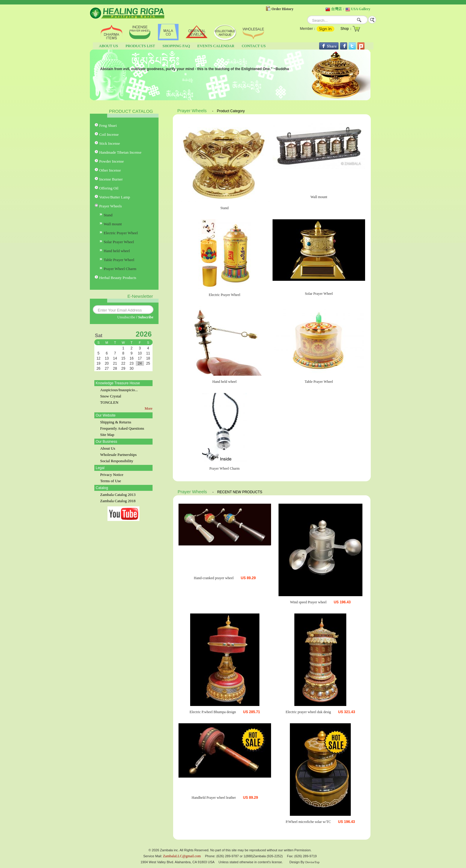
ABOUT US (108, 46)
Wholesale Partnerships (119, 455)
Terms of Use (111, 481)
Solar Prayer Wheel (119, 242)
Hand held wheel (117, 251)
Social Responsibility (117, 461)
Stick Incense (110, 143)
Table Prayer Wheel (119, 260)
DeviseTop (313, 862)
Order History (283, 9)
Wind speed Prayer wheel (308, 602)
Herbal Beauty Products (118, 278)
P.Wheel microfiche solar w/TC (308, 822)
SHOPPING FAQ (176, 46)
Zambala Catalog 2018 (118, 501)
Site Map (107, 435)
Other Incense (110, 170)
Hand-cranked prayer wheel (214, 578)
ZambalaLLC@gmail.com (182, 856)
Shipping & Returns (116, 422)
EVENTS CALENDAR (216, 46)
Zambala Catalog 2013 (118, 495)
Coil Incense (109, 134)
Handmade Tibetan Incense (120, 152)
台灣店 (336, 9)
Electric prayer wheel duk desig (308, 712)
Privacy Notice (112, 475)
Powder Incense (111, 161)
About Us (108, 448)
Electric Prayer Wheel (121, 233)
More (149, 408)
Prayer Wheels (110, 206)
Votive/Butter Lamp (114, 197)
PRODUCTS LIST (140, 46)
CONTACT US (254, 46)
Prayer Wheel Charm (120, 269)
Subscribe (146, 317)
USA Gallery (361, 9)
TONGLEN (109, 402)
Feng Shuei (108, 125)
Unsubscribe (126, 317)
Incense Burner (111, 179)
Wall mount (113, 224)
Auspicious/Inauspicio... (119, 390)
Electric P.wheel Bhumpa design (213, 712)
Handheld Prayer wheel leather (214, 798)
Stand (108, 215)
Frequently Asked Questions (122, 428)
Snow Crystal (111, 396)
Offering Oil (109, 188)
